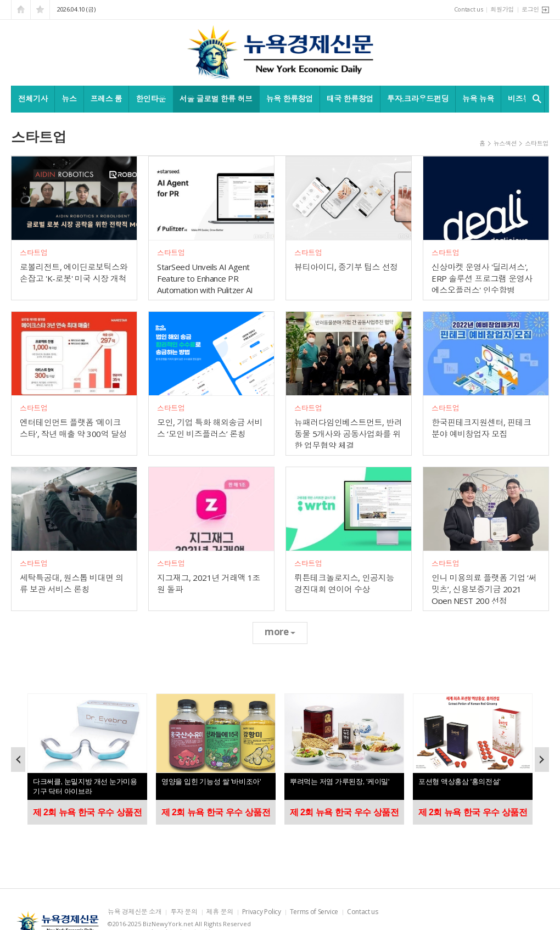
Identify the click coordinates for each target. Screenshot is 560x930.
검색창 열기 (534, 99)
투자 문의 (184, 912)
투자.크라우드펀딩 (418, 99)
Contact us (469, 9)
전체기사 (33, 99)
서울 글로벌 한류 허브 (216, 99)
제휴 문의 (220, 912)
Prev (18, 760)
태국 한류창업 (350, 99)
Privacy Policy (262, 912)
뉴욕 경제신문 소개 (135, 912)
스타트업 (537, 143)
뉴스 (69, 99)
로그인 (530, 9)
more (280, 632)
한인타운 (150, 99)
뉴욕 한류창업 (290, 99)
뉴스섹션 (505, 143)
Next (542, 760)
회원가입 (502, 9)
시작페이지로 (21, 10)
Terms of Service (314, 912)
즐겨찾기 (40, 10)
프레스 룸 (107, 99)
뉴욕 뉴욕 (478, 99)
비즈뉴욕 (523, 99)
